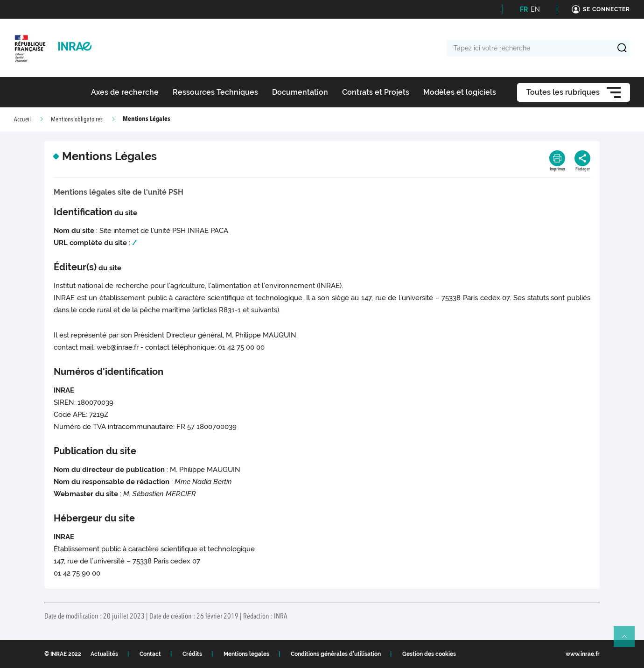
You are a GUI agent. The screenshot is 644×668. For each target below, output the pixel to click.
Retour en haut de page (628, 640)
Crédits (192, 654)
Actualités (104, 654)
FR (524, 9)
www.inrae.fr (583, 654)
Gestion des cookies (429, 654)
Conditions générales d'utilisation (336, 654)
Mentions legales (246, 654)
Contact (150, 654)
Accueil (22, 120)
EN (535, 9)
